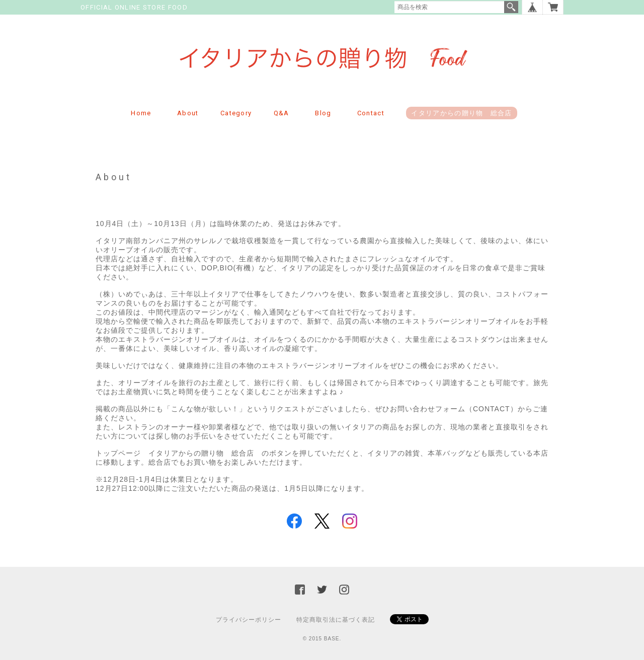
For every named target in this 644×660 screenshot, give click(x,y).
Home (141, 113)
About (188, 113)
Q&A (281, 113)
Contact (371, 113)
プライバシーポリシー (249, 620)
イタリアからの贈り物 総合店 (461, 113)
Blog (323, 113)
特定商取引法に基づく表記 (336, 620)
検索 (511, 7)
